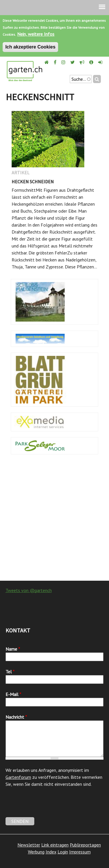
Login (63, 852)
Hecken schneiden (33, 182)
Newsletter (29, 845)
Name (13, 649)
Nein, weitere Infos (36, 34)
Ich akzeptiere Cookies (30, 47)
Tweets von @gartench (29, 590)
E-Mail (13, 694)
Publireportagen (85, 845)
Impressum (80, 852)
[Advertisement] (54, 520)
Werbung (36, 852)
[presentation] (50, 806)
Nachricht (16, 717)
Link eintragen (55, 845)
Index (51, 852)
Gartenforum (18, 777)
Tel (10, 672)
